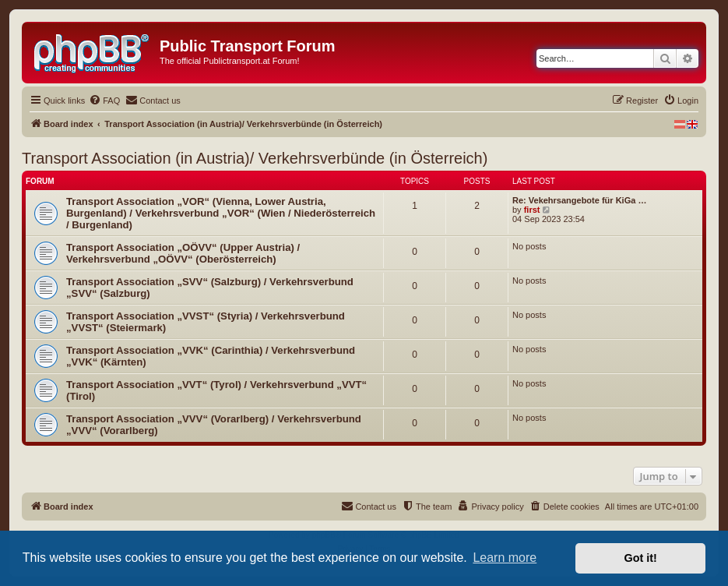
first (532, 210)
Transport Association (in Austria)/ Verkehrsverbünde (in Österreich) (255, 158)
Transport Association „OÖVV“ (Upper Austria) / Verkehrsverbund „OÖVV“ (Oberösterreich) (183, 253)
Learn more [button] (505, 558)
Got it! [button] (641, 558)
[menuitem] (104, 101)
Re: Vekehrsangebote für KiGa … (579, 200)
